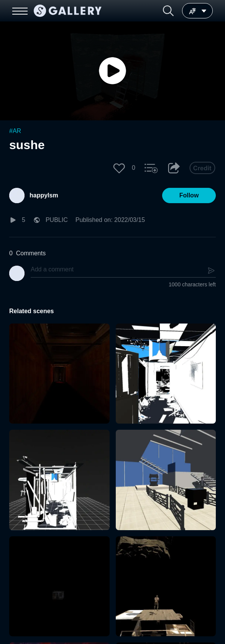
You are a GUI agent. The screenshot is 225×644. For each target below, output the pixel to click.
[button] (168, 11)
